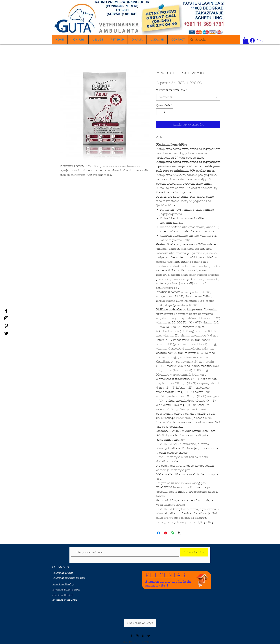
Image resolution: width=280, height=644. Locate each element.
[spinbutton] (165, 112)
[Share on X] (179, 533)
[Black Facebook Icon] (6, 311)
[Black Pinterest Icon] (6, 326)
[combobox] (188, 97)
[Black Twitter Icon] (6, 333)
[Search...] (214, 40)
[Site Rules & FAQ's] (140, 623)
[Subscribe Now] (194, 552)
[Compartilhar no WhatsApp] (172, 533)
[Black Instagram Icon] (6, 318)
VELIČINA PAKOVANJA (172, 90)
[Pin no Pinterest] (165, 533)
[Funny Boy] (202, 579)
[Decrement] (159, 112)
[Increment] (170, 112)
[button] (246, 40)
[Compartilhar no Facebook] (159, 533)
